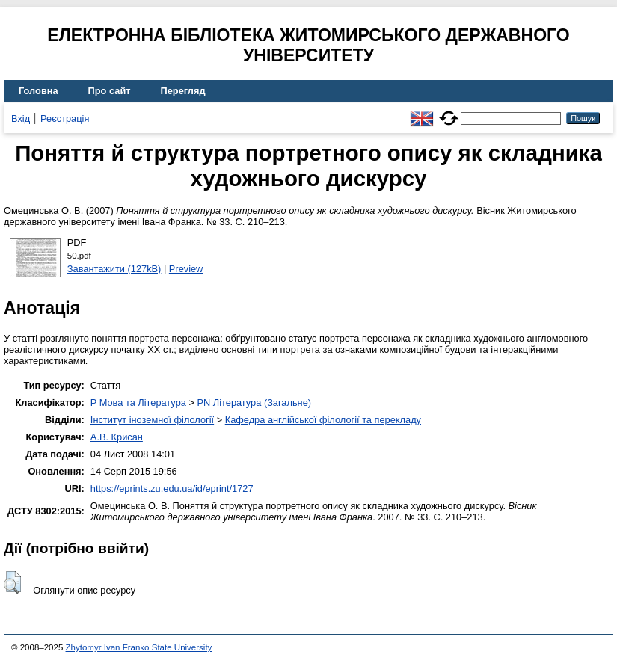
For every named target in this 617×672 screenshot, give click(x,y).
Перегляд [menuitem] (183, 91)
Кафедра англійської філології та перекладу (323, 420)
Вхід (21, 118)
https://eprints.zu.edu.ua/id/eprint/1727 (172, 488)
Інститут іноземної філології (152, 420)
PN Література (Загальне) (254, 403)
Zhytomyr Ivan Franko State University (139, 647)
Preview (186, 269)
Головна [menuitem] (39, 91)
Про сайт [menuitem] (110, 91)
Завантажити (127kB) (114, 269)
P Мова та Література (138, 403)
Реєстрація (65, 118)
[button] (12, 582)
